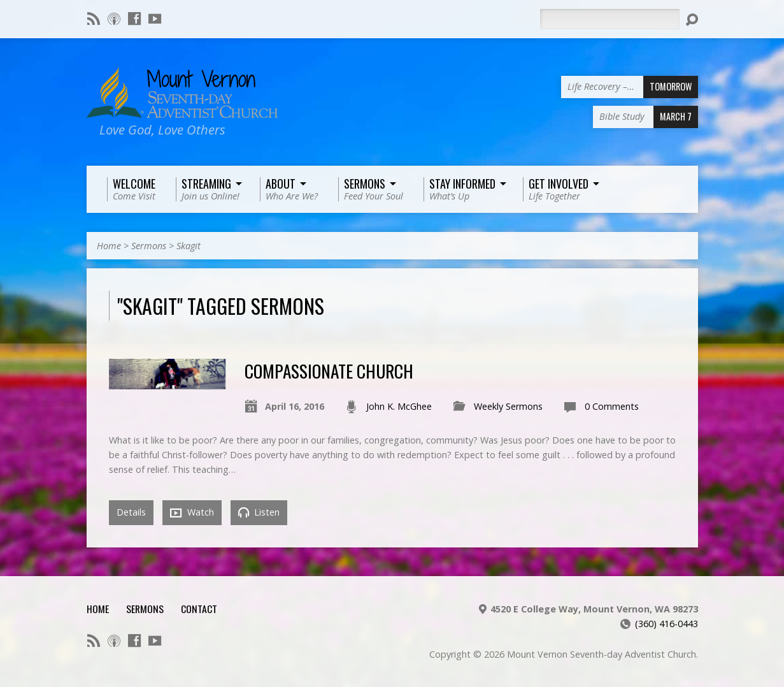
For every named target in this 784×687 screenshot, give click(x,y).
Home (109, 246)
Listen (259, 512)
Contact (199, 609)
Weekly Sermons (508, 406)
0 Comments (612, 406)
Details (131, 512)
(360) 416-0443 (666, 624)
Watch (192, 512)
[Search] (609, 19)
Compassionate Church (329, 371)
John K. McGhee (399, 406)
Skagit (189, 246)
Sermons (149, 246)
